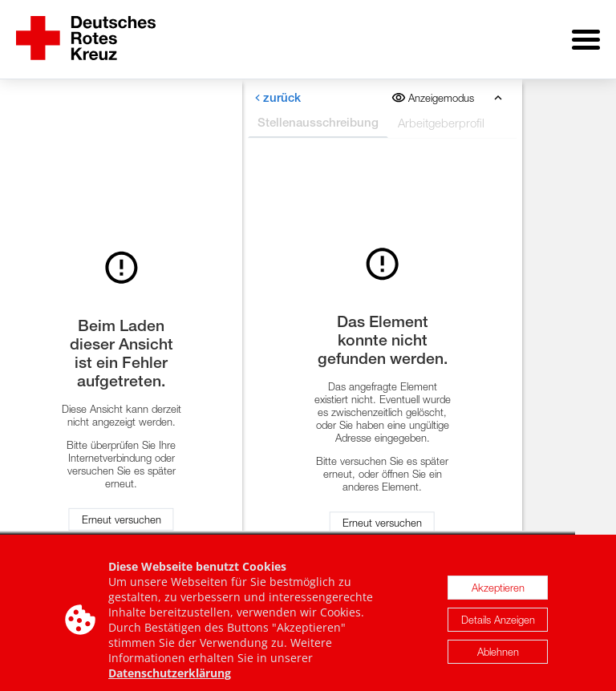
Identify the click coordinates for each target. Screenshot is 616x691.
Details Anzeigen (498, 629)
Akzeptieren (498, 597)
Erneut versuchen (122, 514)
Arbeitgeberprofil (441, 111)
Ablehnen (498, 661)
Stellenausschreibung (318, 111)
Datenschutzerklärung (170, 683)
